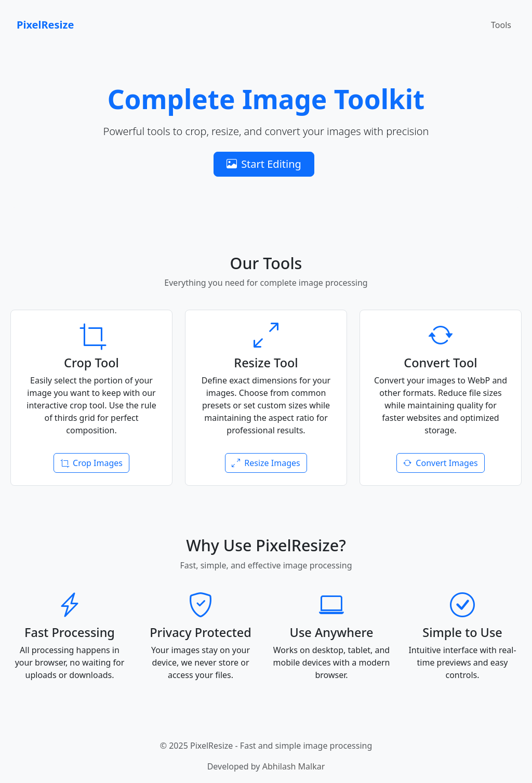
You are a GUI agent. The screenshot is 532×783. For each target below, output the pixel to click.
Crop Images (91, 463)
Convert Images (440, 463)
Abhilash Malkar (294, 766)
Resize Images (266, 463)
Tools (501, 25)
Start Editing (264, 164)
